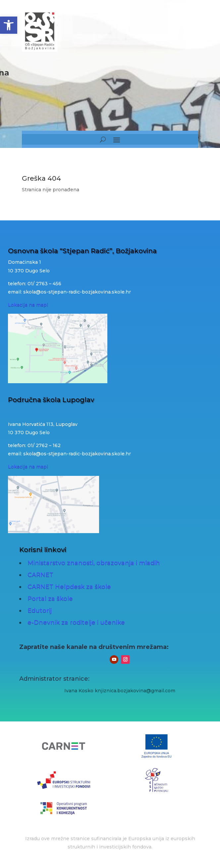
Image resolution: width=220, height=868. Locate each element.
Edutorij (40, 611)
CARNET (40, 575)
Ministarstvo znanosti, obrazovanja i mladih (94, 563)
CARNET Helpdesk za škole (69, 587)
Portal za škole (50, 599)
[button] (9, 25)
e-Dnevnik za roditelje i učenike (76, 622)
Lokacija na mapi (28, 305)
